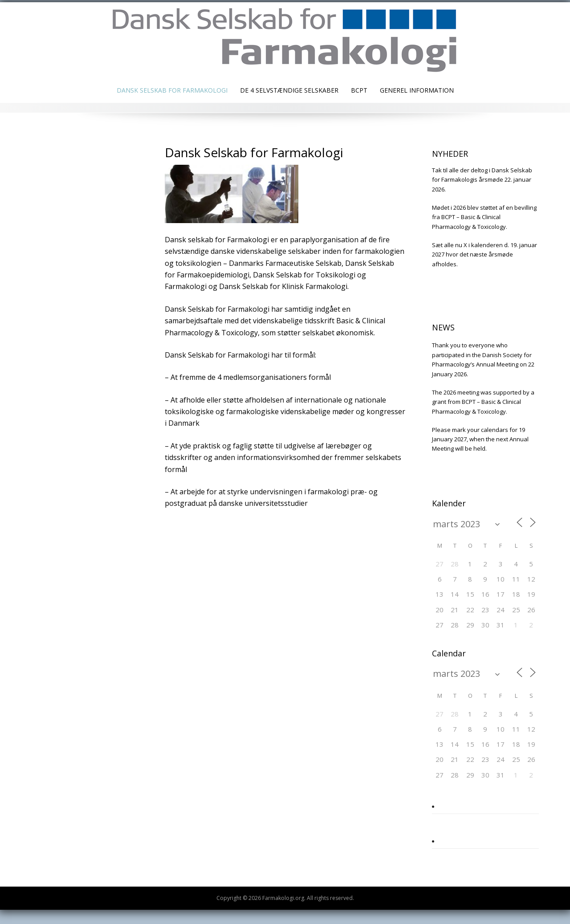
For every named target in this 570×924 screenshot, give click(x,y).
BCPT (359, 90)
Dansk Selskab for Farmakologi (172, 90)
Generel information (417, 90)
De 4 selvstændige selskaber (289, 90)
